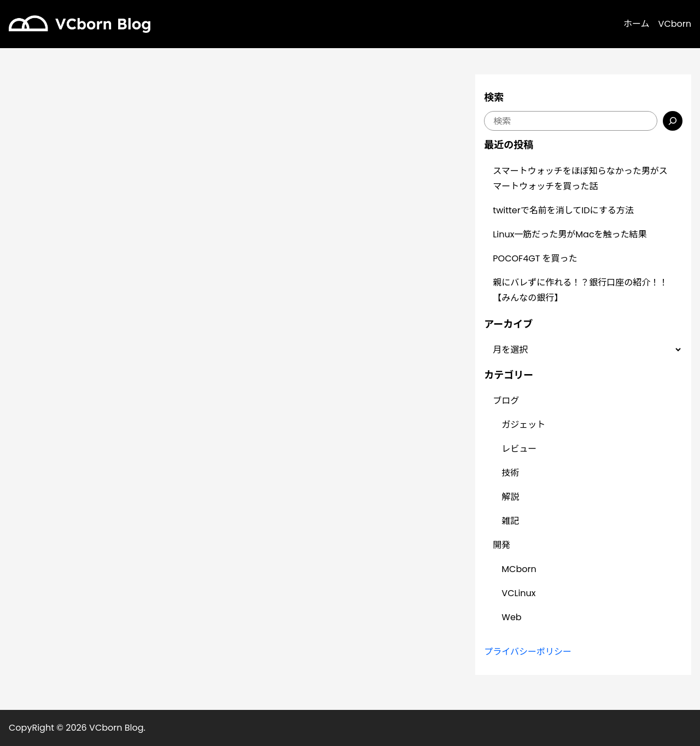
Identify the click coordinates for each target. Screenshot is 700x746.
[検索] (673, 121)
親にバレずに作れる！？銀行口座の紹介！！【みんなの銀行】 (580, 290)
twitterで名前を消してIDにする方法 (563, 210)
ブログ (506, 401)
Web (511, 617)
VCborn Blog (116, 728)
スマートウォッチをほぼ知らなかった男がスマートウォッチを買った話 (580, 179)
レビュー (519, 449)
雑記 (510, 521)
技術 (510, 473)
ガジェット (523, 425)
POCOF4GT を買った (535, 258)
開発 (501, 545)
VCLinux (518, 593)
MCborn (519, 569)
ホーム (637, 24)
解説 (510, 497)
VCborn (675, 24)
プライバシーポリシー (528, 652)
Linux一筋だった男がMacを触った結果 (570, 234)
